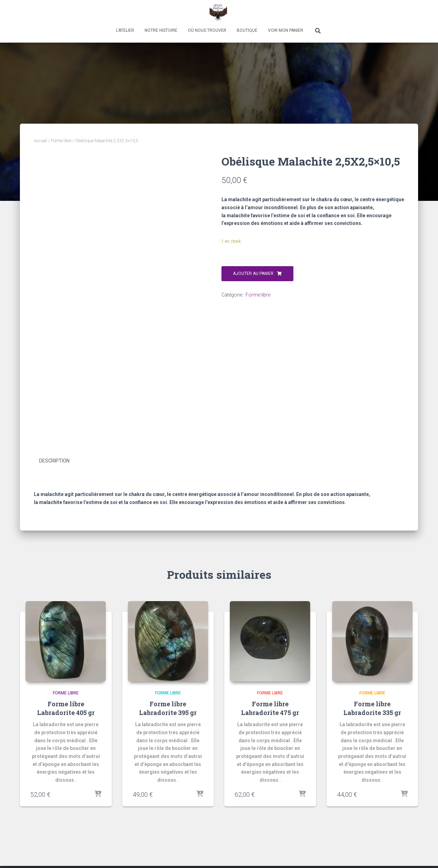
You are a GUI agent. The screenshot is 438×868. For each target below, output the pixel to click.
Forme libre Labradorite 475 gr (270, 708)
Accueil (41, 141)
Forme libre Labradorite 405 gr (66, 708)
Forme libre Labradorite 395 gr (168, 708)
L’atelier (125, 30)
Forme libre (61, 141)
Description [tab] (54, 461)
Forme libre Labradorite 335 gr (372, 708)
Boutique (247, 30)
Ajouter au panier (253, 273)
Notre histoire (161, 30)
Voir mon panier (286, 30)
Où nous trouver (207, 30)
